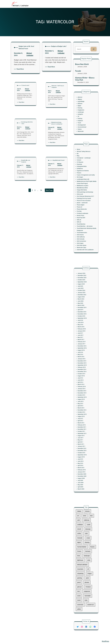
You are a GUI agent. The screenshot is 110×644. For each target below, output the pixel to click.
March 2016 (83, 366)
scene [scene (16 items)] (82, 581)
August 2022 (83, 331)
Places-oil (82, 204)
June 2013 (83, 393)
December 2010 (84, 421)
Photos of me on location (85, 200)
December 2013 (84, 386)
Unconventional (84, 121)
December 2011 (84, 408)
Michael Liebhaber (26, 80)
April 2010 (83, 431)
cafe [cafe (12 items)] (82, 536)
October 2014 (83, 376)
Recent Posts (83, 209)
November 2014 (84, 375)
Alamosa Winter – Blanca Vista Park (85, 79)
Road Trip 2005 (83, 210)
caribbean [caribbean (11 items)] (83, 539)
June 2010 (83, 428)
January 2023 (83, 328)
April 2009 (83, 444)
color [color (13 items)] (86, 544)
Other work (82, 196)
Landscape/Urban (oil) (84, 187)
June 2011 (83, 414)
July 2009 (83, 440)
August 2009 (83, 439)
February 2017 (83, 357)
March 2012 (83, 406)
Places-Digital (83, 202)
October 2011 (83, 411)
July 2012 (83, 403)
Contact (82, 176)
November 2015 (84, 370)
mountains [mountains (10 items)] (83, 565)
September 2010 (84, 425)
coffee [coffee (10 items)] (82, 544)
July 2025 (83, 324)
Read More (21, 69)
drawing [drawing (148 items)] (87, 550)
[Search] (93, 49)
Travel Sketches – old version (85, 215)
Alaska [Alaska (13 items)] (82, 531)
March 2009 (83, 445)
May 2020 (83, 334)
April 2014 (83, 381)
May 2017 (83, 355)
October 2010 (83, 423)
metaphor (83, 114)
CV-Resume (82, 177)
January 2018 (83, 351)
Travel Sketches (83, 214)
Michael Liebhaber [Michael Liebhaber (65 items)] (84, 563)
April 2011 (83, 417)
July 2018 (83, 345)
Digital (82, 109)
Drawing (82, 110)
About (82, 169)
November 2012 (84, 398)
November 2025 (84, 319)
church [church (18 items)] (82, 542)
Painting (82, 116)
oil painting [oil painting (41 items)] (83, 568)
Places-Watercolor (83, 205)
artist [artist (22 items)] (85, 534)
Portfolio (82, 206)
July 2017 (83, 352)
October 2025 (83, 320)
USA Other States (83, 226)
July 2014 (83, 379)
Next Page (49, 190)
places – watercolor (84, 201)
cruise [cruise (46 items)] (87, 547)
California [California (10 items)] (86, 536)
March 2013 (83, 397)
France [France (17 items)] (82, 555)
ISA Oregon (82, 186)
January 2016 (83, 367)
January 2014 (83, 385)
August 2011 (83, 413)
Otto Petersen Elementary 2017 (86, 197)
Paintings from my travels (85, 198)
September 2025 (84, 322)
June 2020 (83, 333)
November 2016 (84, 360)
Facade (78, 71)
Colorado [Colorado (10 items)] (82, 547)
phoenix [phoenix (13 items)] (87, 573)
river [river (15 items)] (82, 579)
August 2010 (83, 426)
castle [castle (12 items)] (88, 539)
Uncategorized (83, 120)
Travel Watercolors (84, 219)
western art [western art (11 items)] (89, 587)
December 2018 (84, 339)
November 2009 (84, 437)
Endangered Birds (83, 179)
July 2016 (83, 364)
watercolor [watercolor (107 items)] (83, 587)
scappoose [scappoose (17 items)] (87, 579)
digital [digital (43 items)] (82, 550)
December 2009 (84, 436)
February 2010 (83, 433)
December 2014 (84, 374)
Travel (82, 119)
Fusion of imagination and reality (86, 184)
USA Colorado (83, 223)
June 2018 (83, 346)
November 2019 (84, 337)
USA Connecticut (83, 224)
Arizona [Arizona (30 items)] (87, 531)
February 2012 (83, 407)
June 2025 (83, 325)
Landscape (83, 113)
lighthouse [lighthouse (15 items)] (83, 560)
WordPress (105, 641)
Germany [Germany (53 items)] (87, 555)
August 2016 (83, 362)
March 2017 (83, 356)
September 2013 (84, 390)
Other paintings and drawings (85, 195)
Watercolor (83, 124)
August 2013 (83, 392)
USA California (83, 221)
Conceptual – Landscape (85, 174)
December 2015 (84, 369)
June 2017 (83, 353)
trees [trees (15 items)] (86, 584)
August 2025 (83, 323)
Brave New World (82, 65)
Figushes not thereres (84, 182)
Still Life (82, 211)
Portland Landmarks (84, 207)
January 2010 (83, 435)
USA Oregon (82, 225)
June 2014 (83, 380)
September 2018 (84, 343)
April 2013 (83, 395)
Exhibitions (82, 181)
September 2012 (84, 400)
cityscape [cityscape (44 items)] (87, 542)
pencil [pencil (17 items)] (82, 573)
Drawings (82, 178)
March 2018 (83, 348)
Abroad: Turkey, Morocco (85, 170)
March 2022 (83, 332)
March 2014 (83, 383)
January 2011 (83, 419)
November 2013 (84, 388)
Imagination (83, 111)
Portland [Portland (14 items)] (87, 576)
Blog (81, 173)
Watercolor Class (83, 228)
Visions (82, 123)
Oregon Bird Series (84, 193)
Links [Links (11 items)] (88, 560)
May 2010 (83, 430)
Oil (82, 115)
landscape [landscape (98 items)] (87, 558)
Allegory (82, 105)
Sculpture (83, 118)
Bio (81, 172)
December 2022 (84, 329)
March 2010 (83, 432)
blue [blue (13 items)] (89, 534)
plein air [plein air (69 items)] (82, 576)
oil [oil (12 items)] (87, 565)
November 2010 (84, 422)
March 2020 (83, 336)
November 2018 (84, 341)
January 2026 (83, 317)
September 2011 (84, 412)
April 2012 (83, 404)
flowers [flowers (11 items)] (90, 552)
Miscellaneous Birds (84, 192)
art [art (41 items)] (81, 534)
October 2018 (83, 342)
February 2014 (83, 384)
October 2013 (83, 389)
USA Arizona (83, 220)
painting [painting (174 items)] (82, 571)
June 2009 (83, 441)
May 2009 (83, 442)
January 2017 (83, 358)
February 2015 (83, 372)
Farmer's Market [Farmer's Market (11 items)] (84, 552)
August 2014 (83, 378)
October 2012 (83, 399)
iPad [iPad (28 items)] (82, 558)
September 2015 (84, 371)
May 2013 (83, 394)
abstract (82, 104)
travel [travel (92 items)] (82, 584)
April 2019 (83, 338)
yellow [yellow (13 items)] (82, 589)
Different (82, 107)
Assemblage (83, 106)
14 (41, 190)
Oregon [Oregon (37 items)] (88, 568)
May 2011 (83, 416)
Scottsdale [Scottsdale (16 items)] (87, 581)
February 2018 (83, 350)
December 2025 (84, 318)
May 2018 (83, 347)
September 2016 (84, 361)
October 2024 (83, 327)
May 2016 (83, 365)
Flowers (82, 183)
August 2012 (83, 402)
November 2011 (84, 409)
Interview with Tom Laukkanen (86, 229)
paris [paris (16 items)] (87, 571)
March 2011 (83, 418)
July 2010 (83, 427)
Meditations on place (84, 191)
